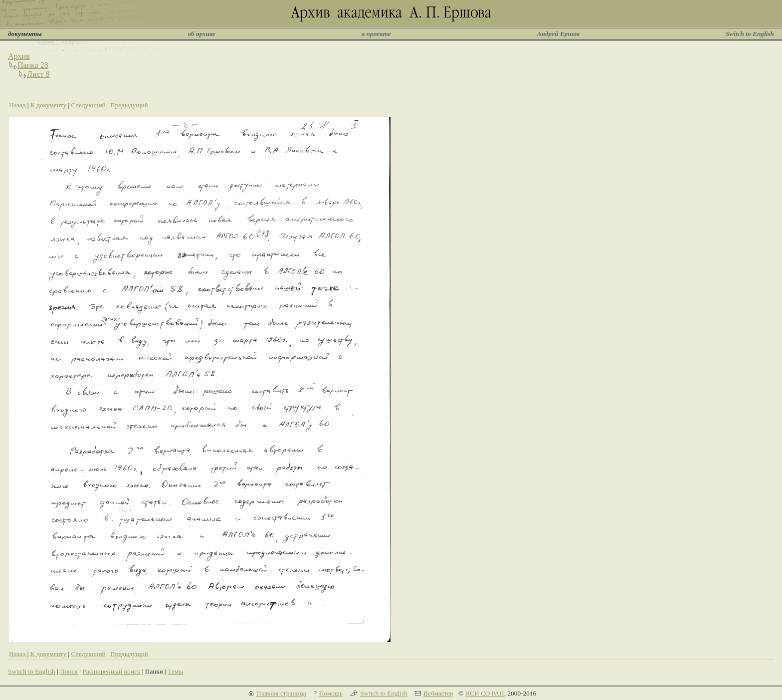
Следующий (88, 105)
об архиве (201, 34)
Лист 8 (38, 74)
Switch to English (750, 34)
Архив (19, 56)
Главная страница (281, 693)
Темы (175, 671)
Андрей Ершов (559, 34)
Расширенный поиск (111, 671)
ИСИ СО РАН (484, 693)
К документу (48, 105)
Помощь (331, 693)
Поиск (69, 671)
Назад (17, 105)
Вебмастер (438, 693)
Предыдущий (129, 105)
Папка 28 (33, 65)
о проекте (376, 34)
